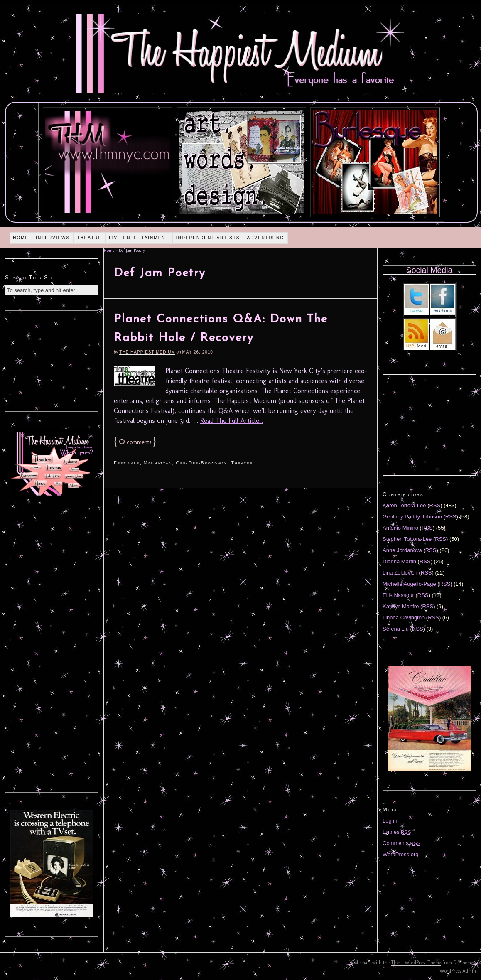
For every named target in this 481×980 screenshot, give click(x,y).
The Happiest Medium (147, 352)
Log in (390, 821)
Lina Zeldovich (400, 573)
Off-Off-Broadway (201, 463)
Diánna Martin (399, 561)
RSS (435, 505)
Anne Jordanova (402, 550)
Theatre (89, 238)
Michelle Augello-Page (409, 584)
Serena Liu (396, 629)
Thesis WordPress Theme (416, 963)
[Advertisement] (52, 360)
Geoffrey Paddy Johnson (412, 517)
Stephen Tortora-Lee (407, 539)
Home (21, 238)
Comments (402, 843)
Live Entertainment (139, 238)
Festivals (127, 463)
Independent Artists (208, 238)
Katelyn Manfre (401, 606)
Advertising (265, 238)
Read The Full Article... (232, 421)
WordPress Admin (458, 971)
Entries (397, 832)
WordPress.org (400, 854)
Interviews (53, 238)
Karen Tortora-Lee (404, 505)
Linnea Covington (404, 618)
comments (135, 442)
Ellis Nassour (398, 595)
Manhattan (158, 463)
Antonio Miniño (400, 528)
